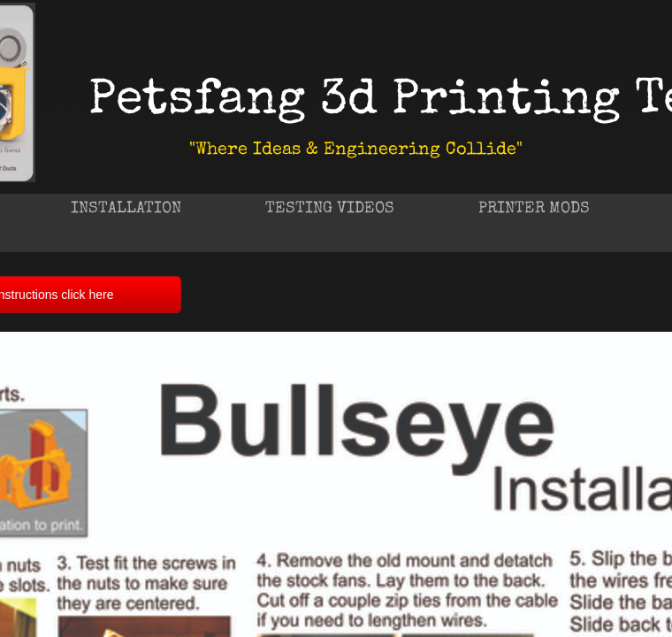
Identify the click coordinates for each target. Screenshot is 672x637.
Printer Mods (534, 209)
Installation (126, 209)
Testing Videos (330, 209)
